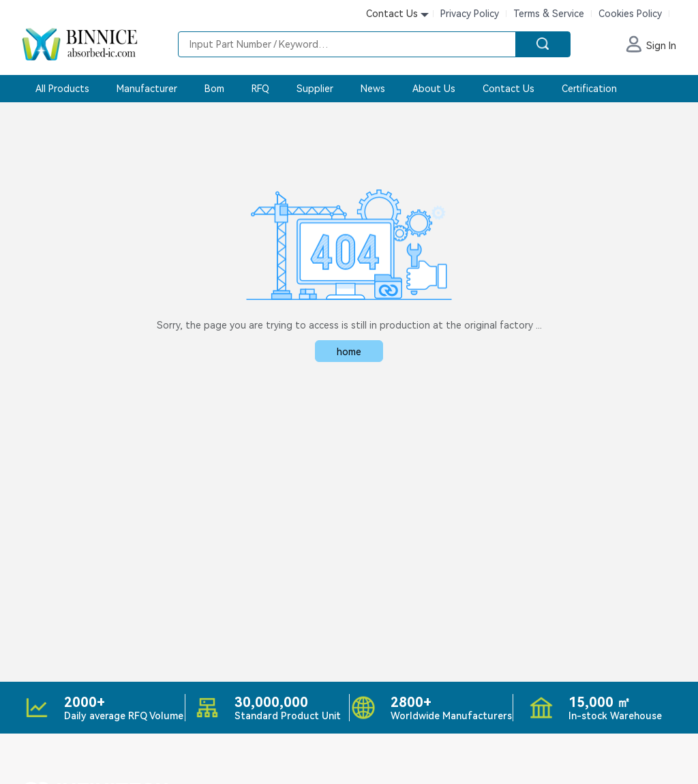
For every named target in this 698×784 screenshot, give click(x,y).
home (349, 352)
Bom (214, 89)
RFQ (260, 89)
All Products (62, 89)
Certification (589, 89)
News (373, 89)
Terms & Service (549, 14)
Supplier (315, 89)
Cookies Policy (630, 14)
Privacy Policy (470, 14)
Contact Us (509, 89)
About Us (434, 89)
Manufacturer (147, 89)
